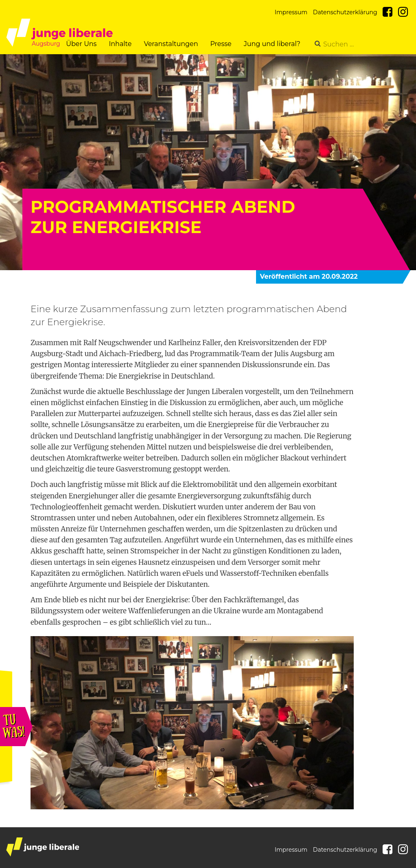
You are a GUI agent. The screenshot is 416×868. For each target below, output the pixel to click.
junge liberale (43, 847)
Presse (221, 44)
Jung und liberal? (272, 44)
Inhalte (120, 44)
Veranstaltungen (171, 44)
